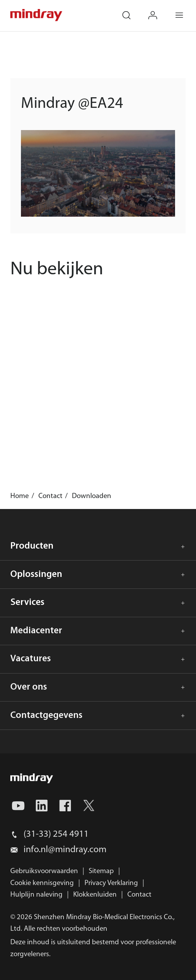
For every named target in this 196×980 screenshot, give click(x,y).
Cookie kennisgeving (42, 883)
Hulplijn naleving (36, 895)
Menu (185, 10)
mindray (37, 15)
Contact (139, 895)
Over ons (29, 687)
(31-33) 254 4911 (56, 834)
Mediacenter (36, 631)
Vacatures (31, 659)
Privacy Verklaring (111, 883)
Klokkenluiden (95, 895)
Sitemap (101, 871)
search (132, 10)
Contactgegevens (46, 716)
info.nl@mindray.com (65, 850)
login (159, 10)
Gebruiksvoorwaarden (44, 871)
